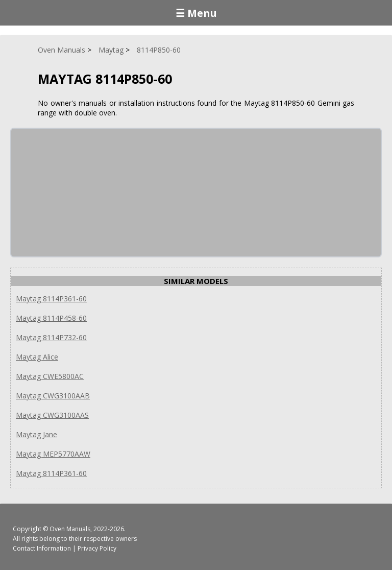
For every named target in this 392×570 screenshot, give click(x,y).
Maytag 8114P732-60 (51, 337)
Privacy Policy (97, 548)
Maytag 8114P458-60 (51, 318)
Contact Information (42, 548)
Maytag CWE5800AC (50, 376)
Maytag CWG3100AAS (52, 415)
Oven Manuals (70, 529)
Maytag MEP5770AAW (53, 454)
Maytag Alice (37, 357)
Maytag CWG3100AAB (53, 396)
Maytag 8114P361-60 (51, 299)
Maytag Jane (36, 434)
